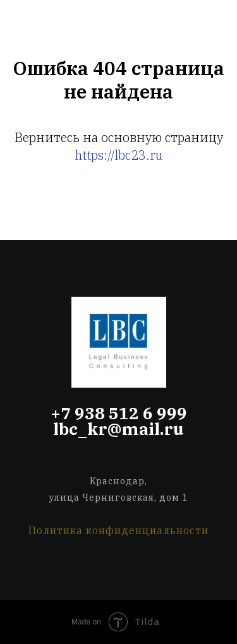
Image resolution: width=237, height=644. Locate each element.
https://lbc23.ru (119, 155)
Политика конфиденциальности (118, 530)
